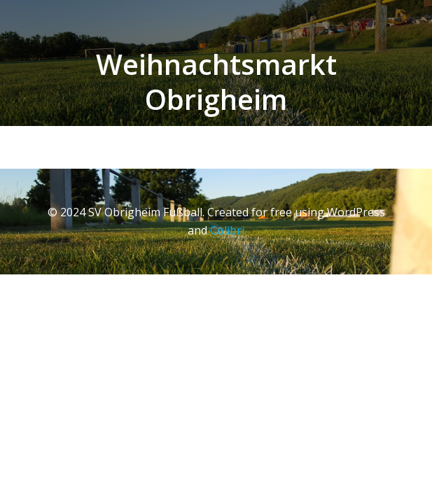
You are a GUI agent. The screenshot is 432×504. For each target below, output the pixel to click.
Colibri (227, 230)
